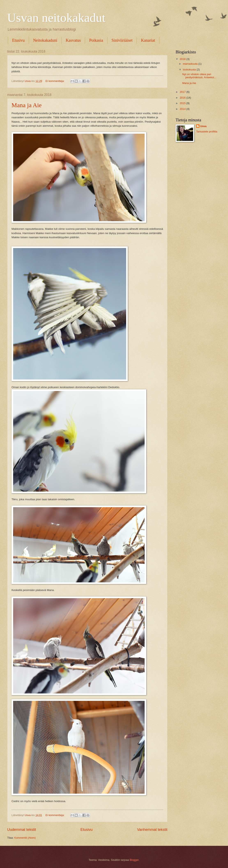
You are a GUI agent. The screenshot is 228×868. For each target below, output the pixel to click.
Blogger (134, 860)
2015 (183, 103)
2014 (183, 109)
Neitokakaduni (45, 40)
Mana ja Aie (27, 105)
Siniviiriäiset (122, 40)
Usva (203, 126)
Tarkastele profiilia (207, 132)
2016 (183, 98)
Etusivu (18, 40)
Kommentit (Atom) (25, 838)
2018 (183, 59)
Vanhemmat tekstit (152, 830)
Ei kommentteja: (55, 81)
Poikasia (96, 40)
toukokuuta (190, 70)
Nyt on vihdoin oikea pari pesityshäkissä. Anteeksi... (199, 76)
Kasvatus (73, 40)
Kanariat (148, 40)
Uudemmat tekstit (22, 830)
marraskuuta (191, 64)
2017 (183, 92)
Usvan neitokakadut (56, 18)
